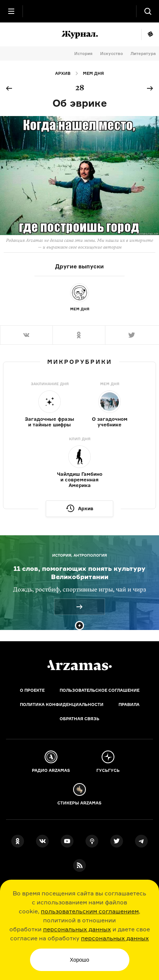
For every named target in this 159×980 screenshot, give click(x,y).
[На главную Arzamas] (79, 11)
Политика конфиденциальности (62, 704)
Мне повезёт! (150, 34)
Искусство (112, 54)
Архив (63, 73)
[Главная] (79, 665)
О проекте (32, 690)
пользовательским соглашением (90, 911)
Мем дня (93, 73)
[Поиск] (148, 11)
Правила (129, 704)
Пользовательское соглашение (100, 690)
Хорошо (79, 960)
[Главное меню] (11, 11)
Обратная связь (79, 719)
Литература (143, 54)
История (83, 54)
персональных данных (77, 929)
